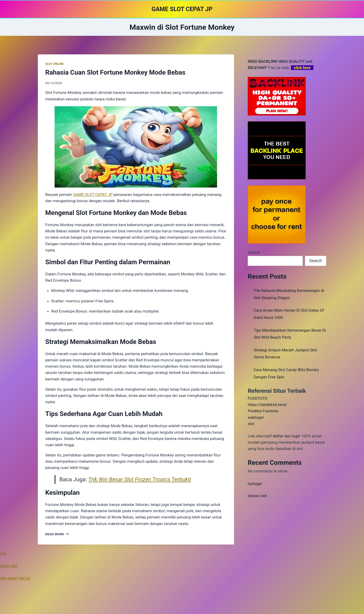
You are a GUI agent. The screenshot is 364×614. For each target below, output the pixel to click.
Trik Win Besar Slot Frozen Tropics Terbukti (140, 479)
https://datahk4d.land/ (267, 405)
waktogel (256, 417)
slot (251, 424)
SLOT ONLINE (54, 64)
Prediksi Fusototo (263, 411)
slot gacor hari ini (15, 578)
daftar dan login (287, 436)
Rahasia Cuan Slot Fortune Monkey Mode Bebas (115, 72)
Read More (57, 534)
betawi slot (257, 496)
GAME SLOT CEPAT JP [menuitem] (93, 195)
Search (254, 252)
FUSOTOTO (258, 398)
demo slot (9, 566)
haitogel (255, 484)
